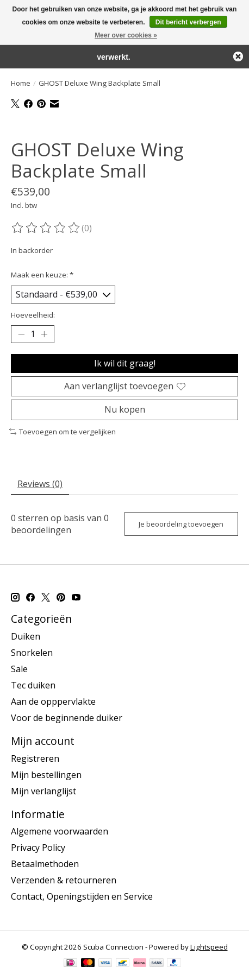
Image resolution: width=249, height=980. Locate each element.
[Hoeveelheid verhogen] (44, 334)
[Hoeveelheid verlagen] (21, 334)
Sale (19, 669)
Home (21, 83)
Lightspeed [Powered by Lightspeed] (209, 947)
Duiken (26, 636)
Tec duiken (33, 685)
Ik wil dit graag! (125, 363)
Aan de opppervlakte (53, 701)
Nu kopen (125, 409)
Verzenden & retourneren (64, 880)
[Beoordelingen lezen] (46, 228)
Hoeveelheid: (33, 315)
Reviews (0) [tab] (40, 484)
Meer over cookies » (126, 35)
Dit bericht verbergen (188, 22)
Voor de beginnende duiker (67, 718)
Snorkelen (32, 653)
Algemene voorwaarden (60, 831)
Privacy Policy (38, 848)
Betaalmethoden (45, 864)
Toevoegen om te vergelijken (63, 432)
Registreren (35, 758)
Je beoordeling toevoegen (181, 524)
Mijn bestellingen (46, 775)
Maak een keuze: (42, 275)
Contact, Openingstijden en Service (82, 896)
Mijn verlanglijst (43, 791)
